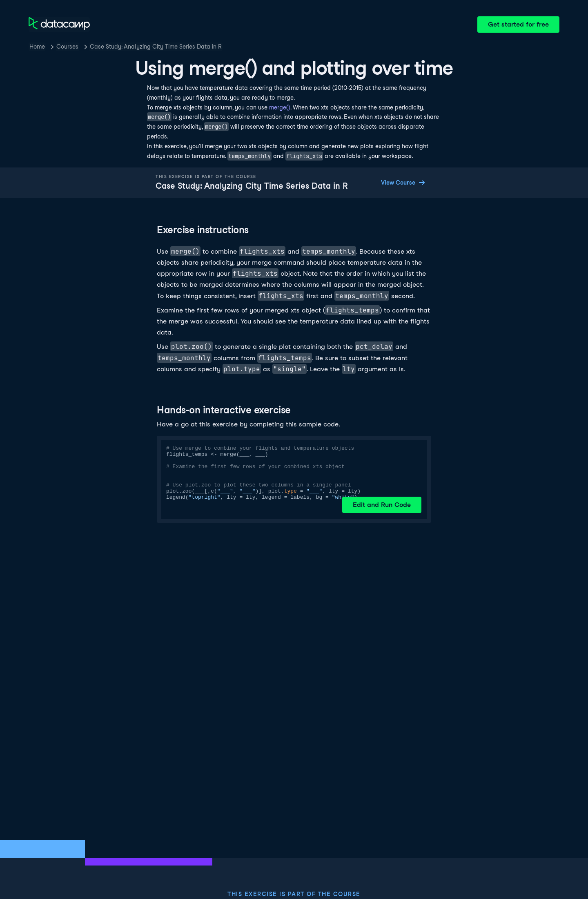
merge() (280, 107)
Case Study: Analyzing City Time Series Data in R (156, 47)
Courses (67, 47)
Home (37, 47)
